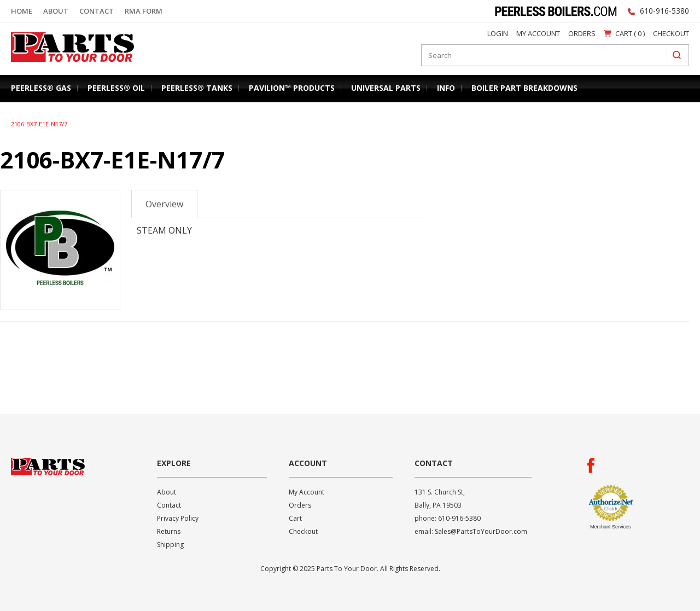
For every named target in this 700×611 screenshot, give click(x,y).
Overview (164, 204)
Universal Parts (386, 88)
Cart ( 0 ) (624, 33)
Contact (97, 11)
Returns (169, 531)
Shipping (170, 545)
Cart (295, 518)
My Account (538, 33)
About (56, 11)
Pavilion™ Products (292, 88)
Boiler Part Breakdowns (524, 88)
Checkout (671, 33)
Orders (582, 33)
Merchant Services (611, 527)
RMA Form (144, 11)
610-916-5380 (664, 11)
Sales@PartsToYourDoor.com (481, 531)
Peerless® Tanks (197, 88)
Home (22, 11)
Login (498, 33)
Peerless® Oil (116, 88)
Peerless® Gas (41, 88)
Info (446, 88)
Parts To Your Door (69, 64)
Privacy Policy (178, 518)
